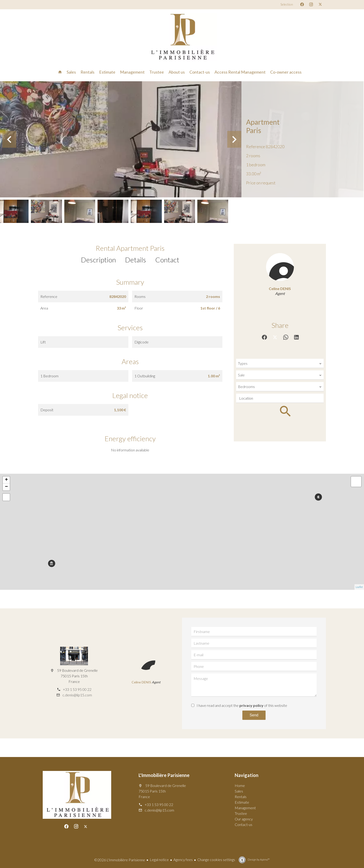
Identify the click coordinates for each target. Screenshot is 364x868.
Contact (167, 260)
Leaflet (359, 587)
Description (98, 260)
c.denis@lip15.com (77, 695)
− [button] (6, 487)
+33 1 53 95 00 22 (77, 689)
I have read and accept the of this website (242, 705)
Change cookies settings (216, 860)
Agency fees (183, 860)
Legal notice (159, 860)
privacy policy (251, 705)
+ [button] (6, 480)
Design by (258, 860)
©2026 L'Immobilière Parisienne (120, 860)
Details (136, 260)
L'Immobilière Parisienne (164, 775)
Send (254, 715)
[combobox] (280, 363)
